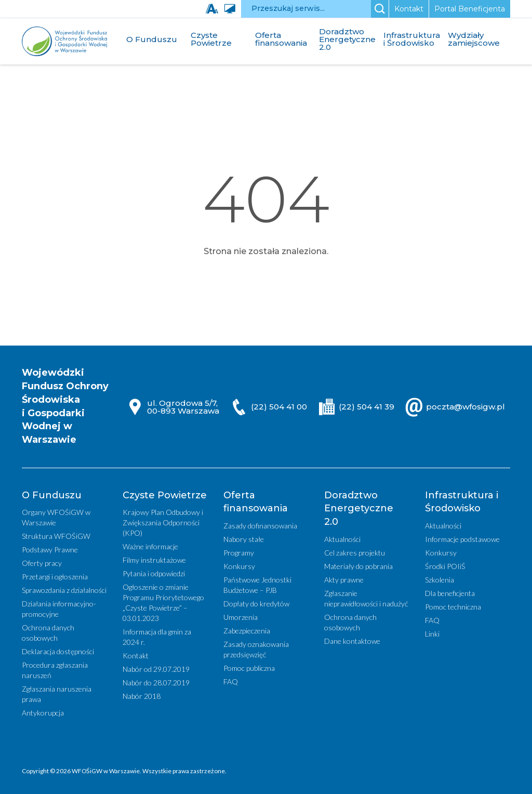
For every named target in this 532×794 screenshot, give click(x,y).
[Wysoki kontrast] (232, 9)
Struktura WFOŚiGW (56, 536)
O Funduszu (152, 39)
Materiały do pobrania (358, 566)
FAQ (231, 681)
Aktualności (342, 539)
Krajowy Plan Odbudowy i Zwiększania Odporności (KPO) (163, 522)
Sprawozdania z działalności (64, 590)
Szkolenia (440, 580)
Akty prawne (344, 580)
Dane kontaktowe (352, 641)
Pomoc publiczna (249, 668)
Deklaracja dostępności (58, 651)
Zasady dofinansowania (260, 526)
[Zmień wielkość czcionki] (215, 9)
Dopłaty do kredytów (256, 604)
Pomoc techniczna (453, 607)
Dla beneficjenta (450, 593)
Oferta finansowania (281, 39)
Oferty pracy (42, 563)
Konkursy (239, 566)
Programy (239, 553)
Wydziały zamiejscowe (474, 39)
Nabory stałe (244, 539)
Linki (432, 634)
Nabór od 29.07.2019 (156, 669)
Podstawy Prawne (50, 550)
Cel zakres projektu (355, 553)
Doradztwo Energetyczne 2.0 (347, 39)
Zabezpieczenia (247, 631)
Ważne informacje (150, 546)
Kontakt (409, 9)
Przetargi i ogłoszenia (55, 577)
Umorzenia (241, 617)
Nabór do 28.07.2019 (156, 683)
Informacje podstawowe (462, 539)
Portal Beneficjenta (470, 9)
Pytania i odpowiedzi (154, 573)
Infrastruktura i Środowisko (412, 39)
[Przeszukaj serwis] (306, 9)
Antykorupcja (43, 713)
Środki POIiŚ (445, 566)
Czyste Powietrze (211, 39)
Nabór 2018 (142, 696)
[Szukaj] (380, 9)
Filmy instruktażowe (154, 560)
